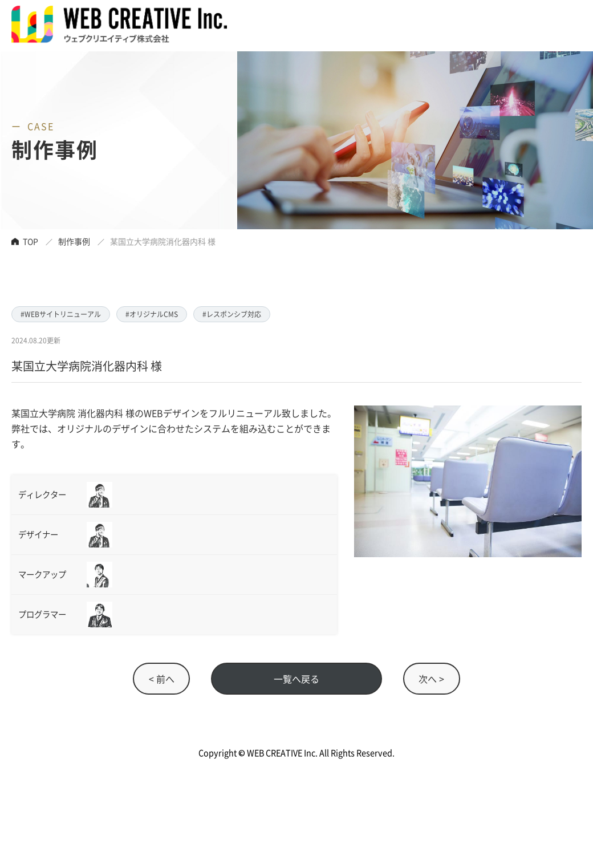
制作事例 (74, 241)
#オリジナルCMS (152, 314)
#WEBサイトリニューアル (61, 314)
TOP (31, 241)
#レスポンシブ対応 (232, 314)
